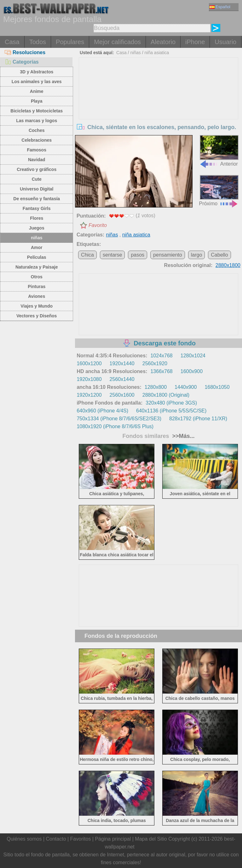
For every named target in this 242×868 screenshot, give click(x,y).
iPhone (195, 42)
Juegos (37, 228)
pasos (138, 255)
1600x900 (192, 371)
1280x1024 (193, 356)
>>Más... (183, 436)
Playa (37, 101)
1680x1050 (217, 387)
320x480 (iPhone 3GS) (171, 403)
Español (220, 7)
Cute (37, 179)
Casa (12, 42)
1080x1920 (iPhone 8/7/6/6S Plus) (115, 426)
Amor (37, 247)
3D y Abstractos (37, 72)
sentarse (112, 255)
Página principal (113, 839)
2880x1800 (228, 265)
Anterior (219, 151)
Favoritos (81, 839)
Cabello (219, 255)
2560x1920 (155, 363)
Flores (37, 218)
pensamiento (168, 255)
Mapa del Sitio (151, 839)
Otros (37, 277)
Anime (37, 91)
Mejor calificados (117, 42)
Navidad (37, 160)
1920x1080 (89, 379)
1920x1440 (122, 363)
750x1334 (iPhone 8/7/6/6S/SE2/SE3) (119, 419)
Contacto (56, 839)
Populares (70, 42)
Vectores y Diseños (37, 316)
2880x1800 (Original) (166, 395)
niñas (37, 238)
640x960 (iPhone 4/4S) (102, 411)
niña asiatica (157, 53)
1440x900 (186, 387)
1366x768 (161, 371)
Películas (37, 257)
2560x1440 (122, 379)
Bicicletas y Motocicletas (37, 111)
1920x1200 (89, 395)
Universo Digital (37, 189)
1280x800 (156, 387)
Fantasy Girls (37, 208)
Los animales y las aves (37, 82)
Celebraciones (37, 140)
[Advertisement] (159, 105)
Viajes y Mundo (37, 306)
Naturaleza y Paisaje (37, 267)
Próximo (219, 191)
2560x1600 (122, 395)
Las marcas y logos (37, 121)
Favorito (98, 225)
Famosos (36, 150)
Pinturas (37, 286)
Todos (38, 42)
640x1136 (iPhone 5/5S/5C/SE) (171, 411)
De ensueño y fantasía (37, 199)
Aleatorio (163, 42)
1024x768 (161, 356)
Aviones (37, 296)
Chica (87, 255)
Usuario (225, 42)
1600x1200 (89, 363)
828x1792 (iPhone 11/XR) (198, 419)
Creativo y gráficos (37, 169)
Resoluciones (25, 52)
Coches (37, 130)
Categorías (22, 62)
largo (197, 255)
